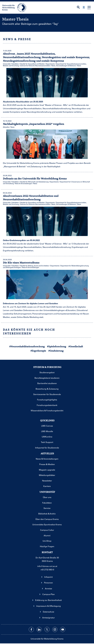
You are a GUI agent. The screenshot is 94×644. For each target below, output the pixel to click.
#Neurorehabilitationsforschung (27, 346)
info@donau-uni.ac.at (47, 566)
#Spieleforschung (57, 346)
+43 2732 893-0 (47, 570)
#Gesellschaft (76, 346)
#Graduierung (56, 351)
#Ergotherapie (38, 351)
